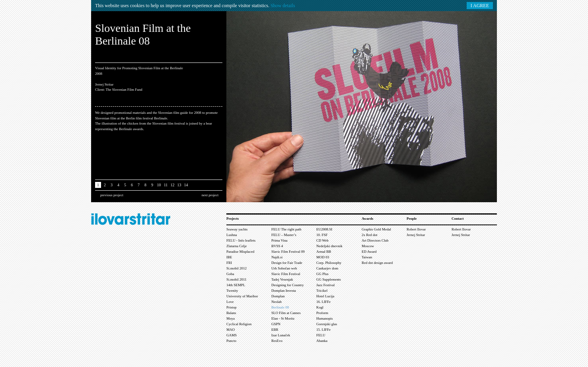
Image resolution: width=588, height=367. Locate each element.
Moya (231, 318)
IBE (229, 257)
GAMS (232, 335)
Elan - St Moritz (283, 318)
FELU (321, 335)
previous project (112, 195)
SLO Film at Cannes (286, 313)
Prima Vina (279, 240)
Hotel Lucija (325, 296)
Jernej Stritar (416, 235)
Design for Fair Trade (287, 263)
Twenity (232, 291)
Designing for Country (288, 285)
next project (210, 195)
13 (179, 185)
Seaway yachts (237, 229)
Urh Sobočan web (284, 268)
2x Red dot (370, 235)
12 (173, 185)
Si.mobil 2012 (237, 268)
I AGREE (480, 6)
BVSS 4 (277, 246)
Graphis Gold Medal (376, 229)
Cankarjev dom (327, 268)
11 (166, 185)
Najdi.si (277, 257)
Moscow (368, 246)
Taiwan (367, 257)
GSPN (276, 324)
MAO (231, 330)
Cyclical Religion (239, 324)
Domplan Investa (284, 291)
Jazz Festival (325, 285)
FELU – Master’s (284, 235)
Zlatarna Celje (237, 246)
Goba (230, 274)
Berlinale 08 (280, 307)
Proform (322, 313)
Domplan (278, 296)
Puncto (231, 341)
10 (159, 185)
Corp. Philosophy (329, 263)
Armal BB (324, 252)
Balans (231, 313)
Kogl (320, 307)
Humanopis (325, 318)
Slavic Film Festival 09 (288, 252)
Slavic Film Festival (286, 274)
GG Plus (322, 274)
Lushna (232, 235)
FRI (229, 263)
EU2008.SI (324, 229)
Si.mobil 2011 (237, 279)
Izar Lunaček (281, 335)
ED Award (369, 252)
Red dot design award (377, 263)
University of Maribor (242, 296)
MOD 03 (323, 257)
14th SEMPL (236, 285)
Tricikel (322, 291)
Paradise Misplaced (240, 252)
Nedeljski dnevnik (329, 246)
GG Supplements (329, 279)
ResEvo (277, 341)
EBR (275, 330)
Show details (283, 6)
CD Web (322, 240)
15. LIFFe (323, 330)
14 (186, 185)
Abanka (322, 341)
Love (230, 302)
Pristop (232, 307)
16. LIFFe (323, 302)
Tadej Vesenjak (282, 279)
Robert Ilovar (416, 229)
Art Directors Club (375, 240)
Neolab (276, 302)
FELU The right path (286, 229)
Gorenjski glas (327, 324)
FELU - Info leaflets (241, 240)
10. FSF (322, 235)
